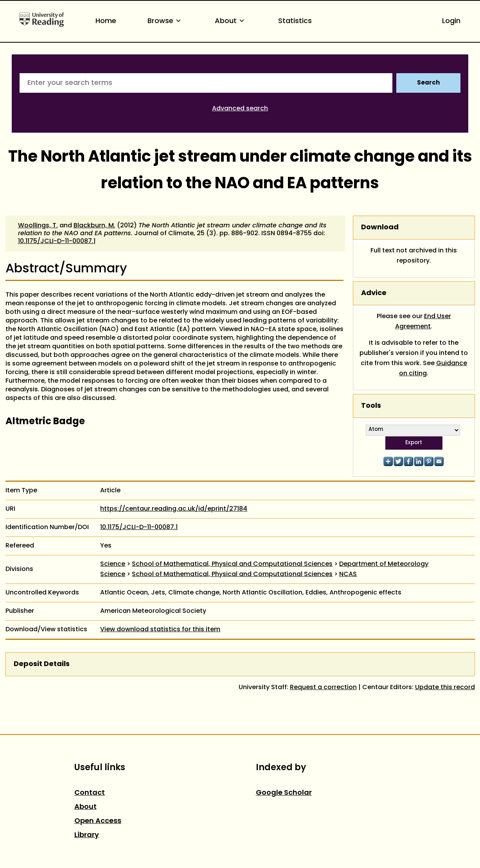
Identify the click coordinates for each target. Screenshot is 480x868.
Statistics (295, 21)
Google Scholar (284, 793)
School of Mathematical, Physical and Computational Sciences (232, 564)
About (231, 21)
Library (87, 835)
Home (106, 21)
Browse (165, 21)
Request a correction (323, 688)
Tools (371, 406)
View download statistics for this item (160, 630)
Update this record (445, 688)
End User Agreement (423, 322)
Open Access (98, 821)
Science (113, 564)
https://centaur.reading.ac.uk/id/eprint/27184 (174, 509)
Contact (90, 793)
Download (380, 228)
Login (451, 21)
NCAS (348, 574)
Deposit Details (42, 664)
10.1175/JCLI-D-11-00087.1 (57, 241)
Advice (374, 293)
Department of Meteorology (384, 564)
